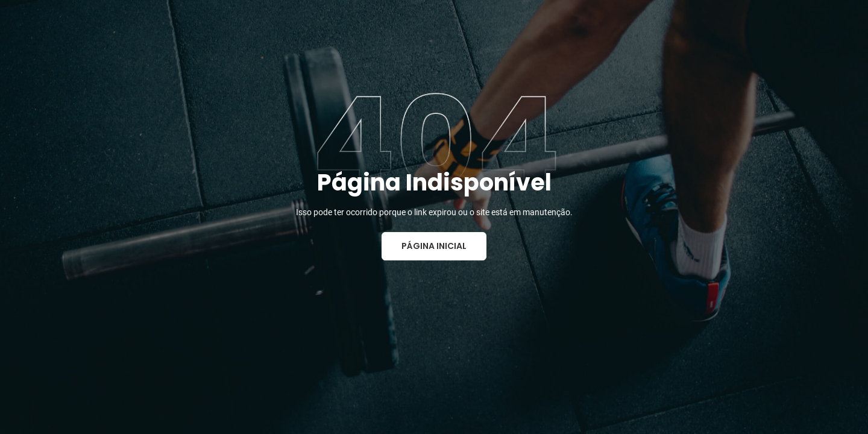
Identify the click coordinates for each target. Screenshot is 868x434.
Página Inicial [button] (434, 246)
